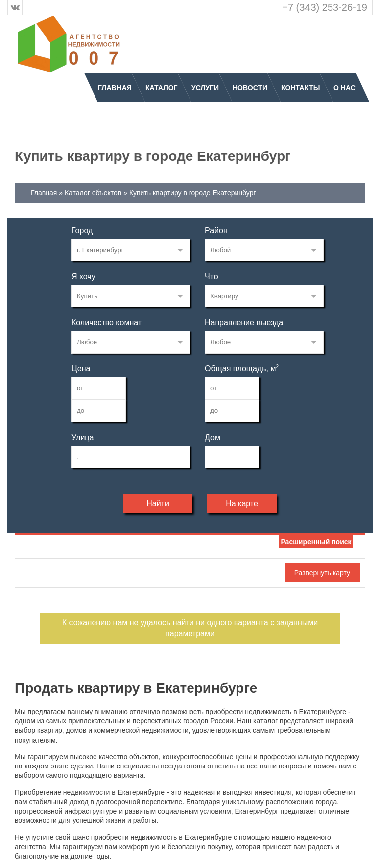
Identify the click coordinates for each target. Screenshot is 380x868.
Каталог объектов (93, 193)
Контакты (300, 88)
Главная (115, 88)
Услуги (205, 88)
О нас (345, 88)
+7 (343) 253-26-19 (325, 7)
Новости (250, 88)
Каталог (162, 88)
